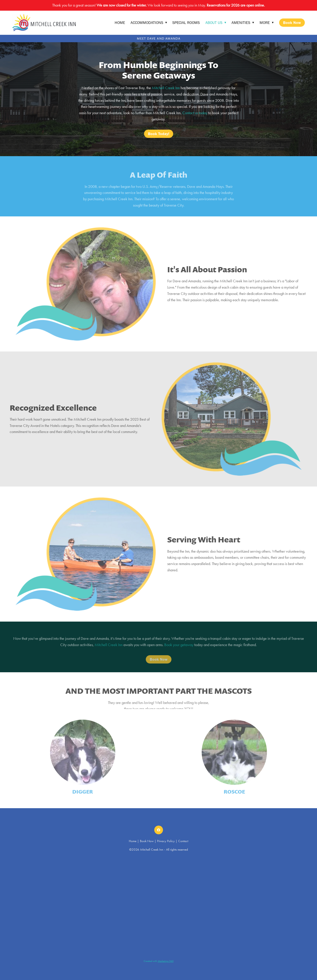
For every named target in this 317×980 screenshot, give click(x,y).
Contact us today (195, 113)
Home (120, 23)
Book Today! (159, 134)
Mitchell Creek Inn (165, 88)
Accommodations (149, 23)
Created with (159, 961)
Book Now (292, 23)
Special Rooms (186, 23)
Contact (183, 841)
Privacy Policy (166, 841)
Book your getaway (179, 649)
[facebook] (159, 830)
